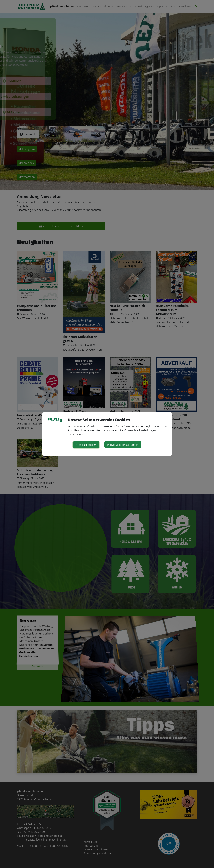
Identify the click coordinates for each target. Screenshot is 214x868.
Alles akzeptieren (86, 445)
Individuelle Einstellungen (123, 445)
